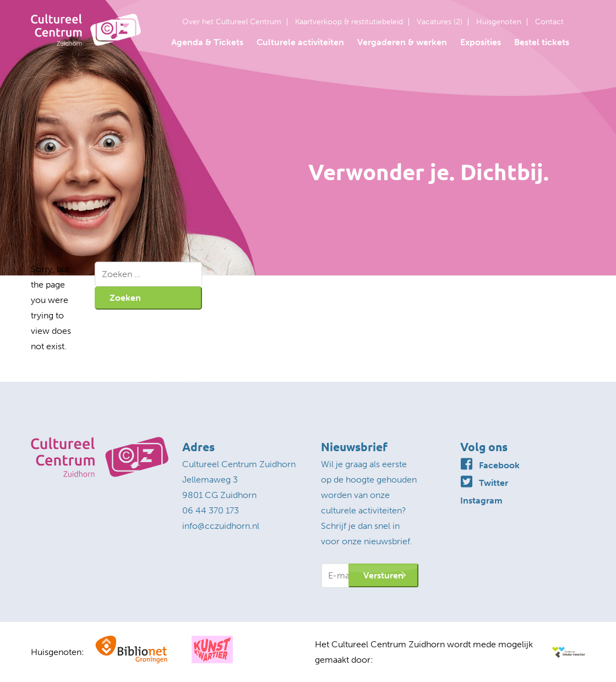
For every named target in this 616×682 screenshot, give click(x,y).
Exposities (481, 42)
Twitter (494, 483)
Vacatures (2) (440, 22)
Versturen (383, 575)
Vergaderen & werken (402, 42)
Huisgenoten (499, 22)
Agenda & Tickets (207, 42)
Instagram (481, 500)
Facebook (499, 465)
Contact (549, 22)
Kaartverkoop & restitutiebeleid (349, 22)
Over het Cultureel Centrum (232, 22)
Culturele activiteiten (300, 42)
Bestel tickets (542, 42)
